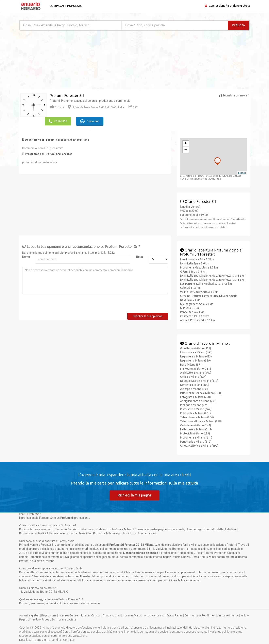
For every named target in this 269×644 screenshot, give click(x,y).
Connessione (217, 6)
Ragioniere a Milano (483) (196, 356)
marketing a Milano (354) (196, 368)
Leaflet (242, 173)
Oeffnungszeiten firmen (200, 615)
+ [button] (186, 143)
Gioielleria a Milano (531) (196, 348)
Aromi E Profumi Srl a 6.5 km (197, 320)
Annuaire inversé (228, 615)
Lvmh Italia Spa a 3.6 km (195, 263)
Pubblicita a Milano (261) (195, 413)
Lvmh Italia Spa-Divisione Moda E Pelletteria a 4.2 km (213, 275)
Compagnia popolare (65, 6)
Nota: (139, 256)
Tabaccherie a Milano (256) (197, 417)
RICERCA (238, 25)
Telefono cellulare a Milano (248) (201, 421)
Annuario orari (112, 615)
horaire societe (66, 619)
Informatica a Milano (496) (196, 352)
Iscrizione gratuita (239, 6)
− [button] (186, 149)
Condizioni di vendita (48, 640)
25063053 (58, 121)
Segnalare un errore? (234, 95)
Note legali (26, 640)
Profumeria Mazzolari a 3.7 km (199, 267)
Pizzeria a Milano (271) (194, 405)
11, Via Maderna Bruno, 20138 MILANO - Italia (96, 107)
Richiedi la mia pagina (135, 495)
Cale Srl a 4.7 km (190, 287)
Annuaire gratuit (29, 615)
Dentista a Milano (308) (195, 385)
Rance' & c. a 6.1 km (192, 312)
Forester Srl (81, 549)
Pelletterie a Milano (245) (196, 429)
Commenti (91, 121)
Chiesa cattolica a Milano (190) (199, 445)
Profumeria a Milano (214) (196, 437)
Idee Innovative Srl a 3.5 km (197, 259)
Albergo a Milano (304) (194, 389)
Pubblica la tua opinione (148, 316)
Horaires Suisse (68, 615)
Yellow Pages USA (44, 619)
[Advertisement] (75, 61)
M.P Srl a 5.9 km (190, 308)
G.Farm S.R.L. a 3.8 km (193, 271)
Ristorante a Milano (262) (196, 409)
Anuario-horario (154, 615)
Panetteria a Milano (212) (196, 441)
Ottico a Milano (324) (193, 377)
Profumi (57, 107)
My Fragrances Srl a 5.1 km (197, 304)
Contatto (69, 640)
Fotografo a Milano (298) (195, 397)
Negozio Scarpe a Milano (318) (199, 381)
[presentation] (53, 304)
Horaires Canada (90, 615)
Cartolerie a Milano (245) (196, 425)
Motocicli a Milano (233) (195, 433)
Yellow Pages (174, 615)
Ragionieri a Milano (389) (195, 360)
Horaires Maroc (132, 615)
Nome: (26, 256)
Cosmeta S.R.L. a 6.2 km (195, 316)
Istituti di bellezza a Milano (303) (200, 393)
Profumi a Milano (76, 252)
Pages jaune (49, 615)
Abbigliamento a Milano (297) (198, 401)
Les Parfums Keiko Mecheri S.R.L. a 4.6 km (206, 283)
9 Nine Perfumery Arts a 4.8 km (199, 291)
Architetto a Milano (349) (196, 372)
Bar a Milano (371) (191, 364)
